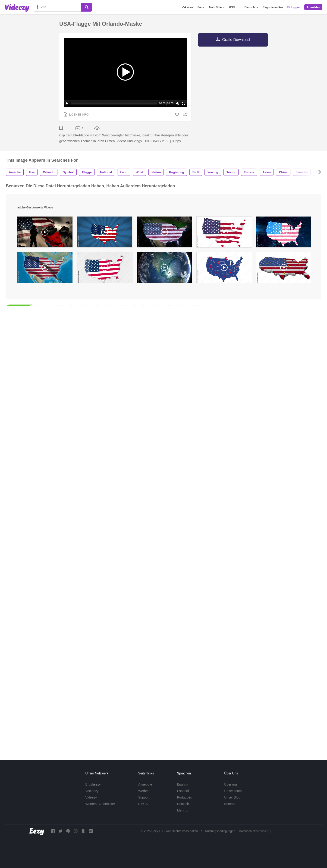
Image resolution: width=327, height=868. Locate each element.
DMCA (143, 804)
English (182, 784)
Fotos (201, 7)
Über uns (231, 784)
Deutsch (183, 804)
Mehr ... (182, 810)
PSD (232, 7)
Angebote (145, 784)
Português (184, 797)
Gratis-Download (236, 40)
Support (144, 797)
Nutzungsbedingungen (220, 831)
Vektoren (187, 7)
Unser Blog (232, 797)
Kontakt (230, 804)
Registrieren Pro (273, 7)
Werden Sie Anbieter (100, 804)
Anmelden (313, 7)
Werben (144, 791)
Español (183, 791)
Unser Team (233, 791)
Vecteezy (92, 791)
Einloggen (294, 7)
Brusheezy (93, 784)
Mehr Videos (217, 7)
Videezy (91, 797)
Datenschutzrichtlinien (254, 831)
